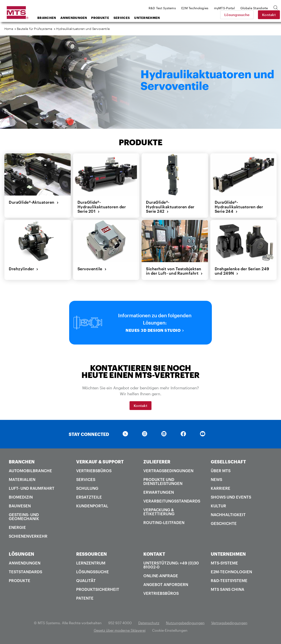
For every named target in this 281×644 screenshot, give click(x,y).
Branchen (47, 18)
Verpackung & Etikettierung (159, 512)
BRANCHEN (22, 462)
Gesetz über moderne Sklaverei (120, 630)
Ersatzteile (89, 497)
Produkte (100, 18)
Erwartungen (159, 492)
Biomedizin (21, 497)
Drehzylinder (24, 269)
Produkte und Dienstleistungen (163, 481)
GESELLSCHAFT (228, 462)
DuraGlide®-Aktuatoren (34, 202)
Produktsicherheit (98, 589)
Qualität (86, 581)
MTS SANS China (228, 589)
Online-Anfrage (161, 576)
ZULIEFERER (157, 462)
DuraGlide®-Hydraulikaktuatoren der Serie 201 (102, 207)
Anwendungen (74, 18)
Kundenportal (92, 506)
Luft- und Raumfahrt (32, 488)
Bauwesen (20, 506)
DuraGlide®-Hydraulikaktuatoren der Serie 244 (239, 207)
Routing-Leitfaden (164, 522)
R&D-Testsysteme (229, 581)
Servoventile (92, 269)
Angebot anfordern (166, 584)
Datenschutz (149, 623)
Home (9, 29)
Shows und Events (231, 497)
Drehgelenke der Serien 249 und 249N (242, 271)
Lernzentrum (91, 563)
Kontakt (266, 15)
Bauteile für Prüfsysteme (35, 29)
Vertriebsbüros (94, 471)
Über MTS (221, 471)
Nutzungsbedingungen (185, 623)
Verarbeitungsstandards (172, 501)
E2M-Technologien (231, 572)
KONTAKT (154, 554)
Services (122, 18)
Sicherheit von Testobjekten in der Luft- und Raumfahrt (174, 271)
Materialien (22, 479)
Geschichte (224, 523)
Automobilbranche (30, 471)
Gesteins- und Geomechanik (24, 517)
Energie (17, 527)
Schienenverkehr (28, 536)
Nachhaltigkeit (228, 515)
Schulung (87, 488)
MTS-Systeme (224, 563)
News (216, 479)
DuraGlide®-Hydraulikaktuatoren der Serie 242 (170, 207)
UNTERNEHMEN (228, 554)
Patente (85, 598)
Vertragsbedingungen (168, 471)
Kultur (218, 506)
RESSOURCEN (92, 554)
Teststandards (25, 572)
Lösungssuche (234, 15)
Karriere (221, 488)
